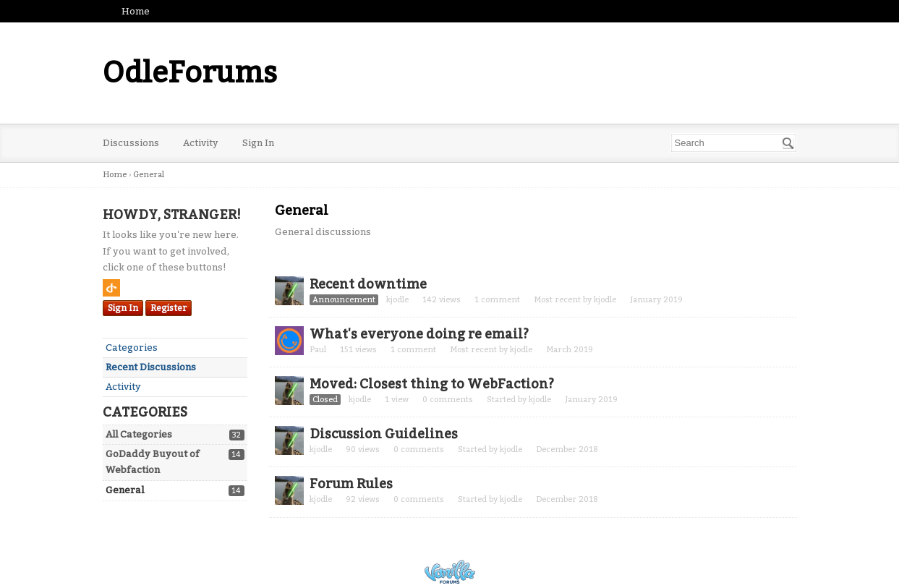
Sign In (258, 143)
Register (169, 308)
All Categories (139, 434)
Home (136, 11)
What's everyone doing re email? (419, 334)
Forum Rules (351, 484)
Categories (132, 348)
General (125, 490)
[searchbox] (734, 143)
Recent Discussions (151, 367)
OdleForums (190, 73)
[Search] (788, 143)
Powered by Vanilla (450, 572)
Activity (201, 143)
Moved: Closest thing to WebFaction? (432, 384)
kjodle (397, 300)
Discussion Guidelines (384, 434)
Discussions (131, 143)
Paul (318, 350)
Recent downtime (368, 284)
